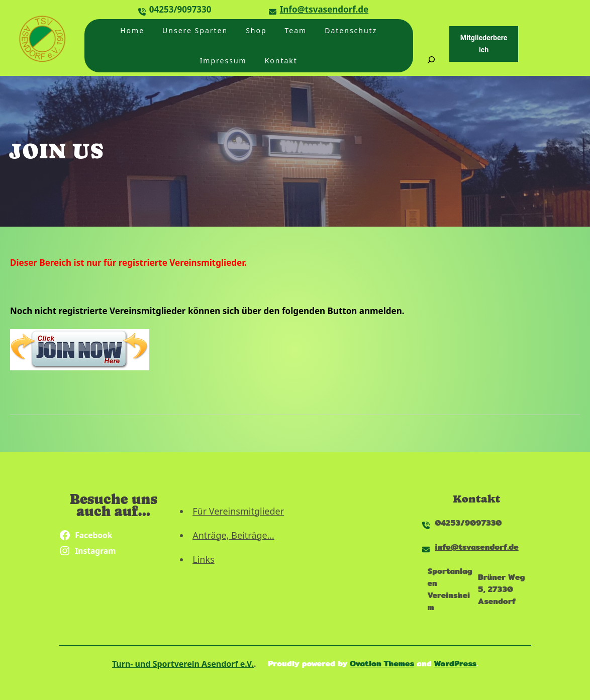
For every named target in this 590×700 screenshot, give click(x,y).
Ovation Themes (382, 664)
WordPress (456, 664)
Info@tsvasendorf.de (324, 9)
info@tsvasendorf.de (477, 547)
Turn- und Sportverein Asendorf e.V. (183, 664)
